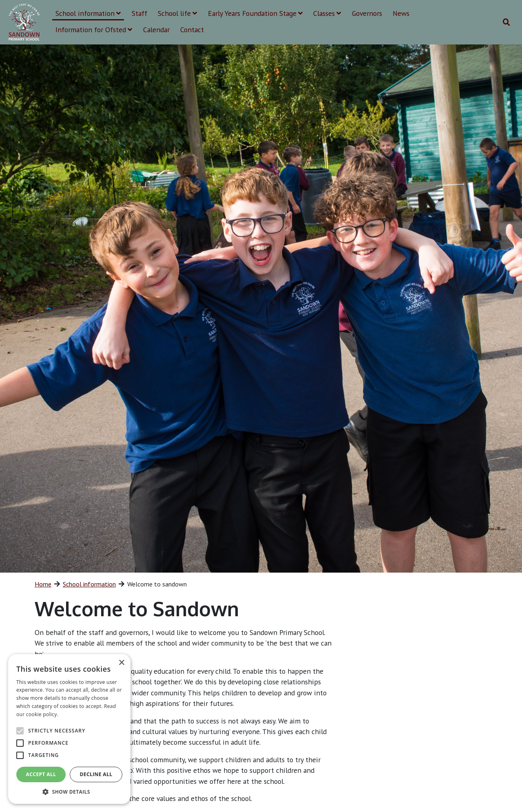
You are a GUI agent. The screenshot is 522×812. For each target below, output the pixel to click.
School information (89, 584)
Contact (192, 30)
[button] (69, 792)
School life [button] (177, 13)
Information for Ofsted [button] (94, 30)
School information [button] (88, 13)
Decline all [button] (96, 774)
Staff (139, 13)
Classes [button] (327, 13)
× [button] (121, 663)
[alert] (69, 729)
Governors (367, 13)
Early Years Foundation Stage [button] (255, 13)
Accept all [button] (41, 774)
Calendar (156, 30)
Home (43, 584)
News (401, 13)
